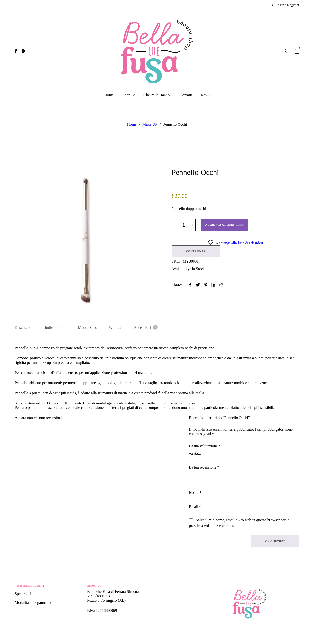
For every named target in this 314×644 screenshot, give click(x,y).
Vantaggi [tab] (116, 328)
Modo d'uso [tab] (87, 328)
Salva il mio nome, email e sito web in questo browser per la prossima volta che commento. (239, 523)
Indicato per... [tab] (56, 328)
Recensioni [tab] (146, 327)
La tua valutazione (205, 446)
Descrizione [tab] (24, 328)
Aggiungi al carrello (225, 225)
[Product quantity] (184, 225)
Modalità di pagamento (33, 603)
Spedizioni (23, 594)
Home (132, 124)
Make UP (150, 124)
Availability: (181, 268)
